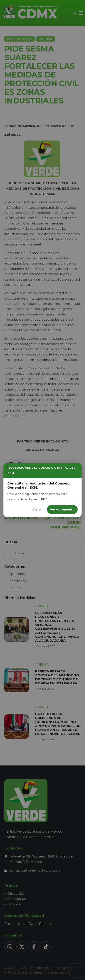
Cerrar (37, 509)
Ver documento (62, 509)
